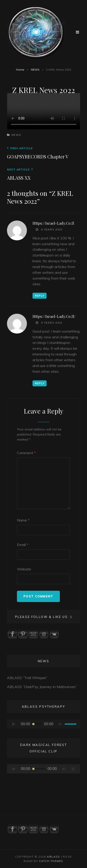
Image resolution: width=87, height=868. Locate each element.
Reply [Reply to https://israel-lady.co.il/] (40, 383)
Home (20, 70)
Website (24, 569)
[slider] (37, 724)
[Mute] (60, 724)
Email (23, 545)
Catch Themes (51, 861)
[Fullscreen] (73, 769)
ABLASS (53, 857)
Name (23, 520)
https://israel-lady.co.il (53, 223)
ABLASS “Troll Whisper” (27, 678)
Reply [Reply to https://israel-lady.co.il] (40, 296)
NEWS (35, 70)
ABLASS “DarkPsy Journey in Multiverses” (42, 687)
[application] (43, 724)
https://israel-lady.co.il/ (54, 316)
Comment (26, 453)
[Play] (14, 724)
